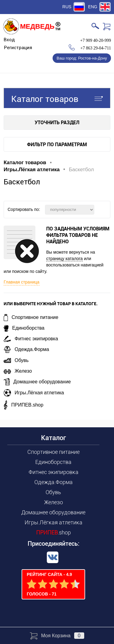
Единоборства (24, 328)
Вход (9, 40)
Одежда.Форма (26, 349)
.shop (54, 532)
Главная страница (22, 282)
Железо (18, 371)
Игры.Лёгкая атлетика (34, 393)
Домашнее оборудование (37, 382)
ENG (93, 7)
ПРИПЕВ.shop (24, 405)
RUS (67, 7)
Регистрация (18, 48)
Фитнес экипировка (31, 339)
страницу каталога (64, 259)
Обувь (16, 360)
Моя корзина (57, 636)
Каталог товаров (57, 98)
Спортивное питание (31, 317)
